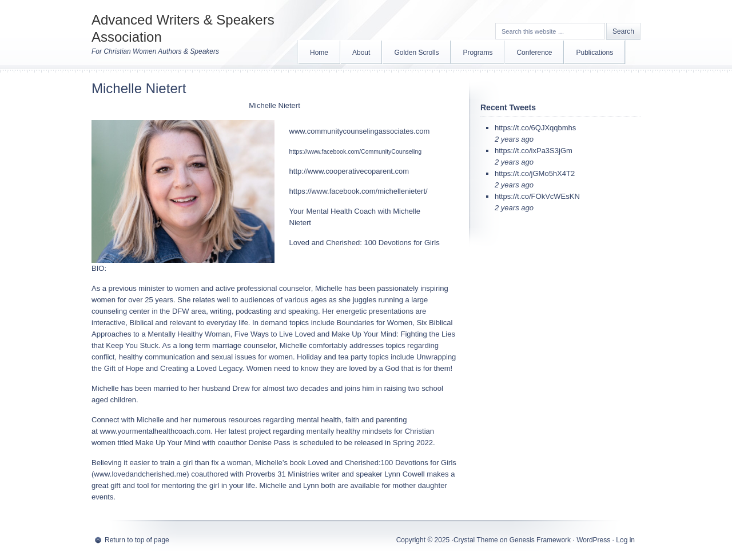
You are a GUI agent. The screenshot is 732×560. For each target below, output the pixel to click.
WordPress (593, 540)
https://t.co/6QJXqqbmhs (535, 128)
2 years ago (514, 139)
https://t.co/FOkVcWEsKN (537, 196)
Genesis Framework (540, 540)
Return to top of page (137, 540)
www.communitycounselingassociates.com (360, 131)
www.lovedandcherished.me (140, 474)
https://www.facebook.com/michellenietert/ (359, 191)
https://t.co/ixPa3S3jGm (534, 151)
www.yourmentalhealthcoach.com (155, 431)
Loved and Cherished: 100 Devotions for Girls (365, 243)
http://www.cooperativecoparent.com (349, 171)
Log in (625, 540)
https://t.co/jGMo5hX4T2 (535, 173)
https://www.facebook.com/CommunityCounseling (356, 151)
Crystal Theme (476, 540)
